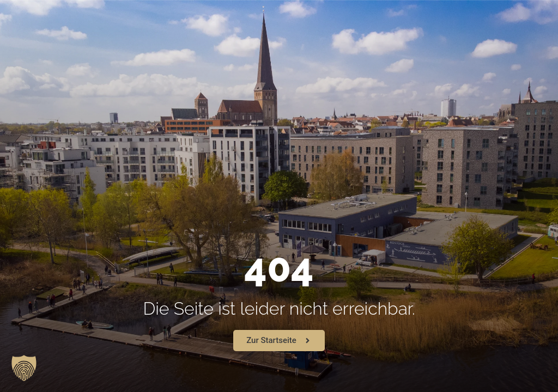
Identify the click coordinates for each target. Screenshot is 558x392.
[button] (24, 368)
